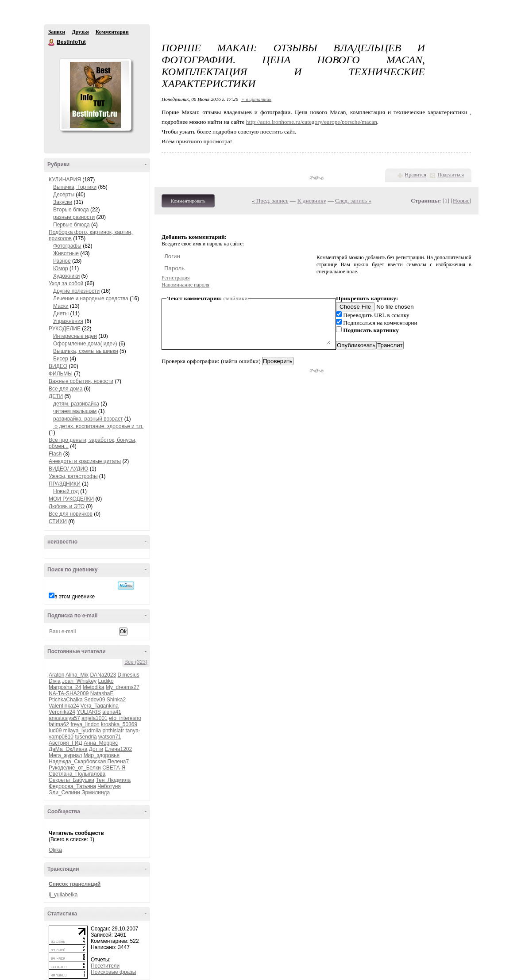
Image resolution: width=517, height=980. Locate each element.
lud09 (55, 731)
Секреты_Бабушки (71, 780)
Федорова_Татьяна (72, 786)
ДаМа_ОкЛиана (68, 749)
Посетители (105, 966)
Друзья (80, 32)
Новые (461, 201)
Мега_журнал (65, 755)
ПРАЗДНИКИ (65, 484)
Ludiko (106, 681)
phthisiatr (113, 731)
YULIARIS (89, 712)
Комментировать (188, 201)
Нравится (416, 175)
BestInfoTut (52, 42)
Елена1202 (118, 749)
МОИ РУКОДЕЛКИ (71, 499)
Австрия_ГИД (66, 743)
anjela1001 (95, 718)
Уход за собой (66, 283)
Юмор (61, 268)
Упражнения (68, 321)
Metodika (94, 687)
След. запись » (353, 201)
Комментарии (112, 32)
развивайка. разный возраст (88, 419)
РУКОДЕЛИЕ (65, 329)
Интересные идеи (75, 336)
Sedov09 (95, 700)
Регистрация (176, 278)
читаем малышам (75, 411)
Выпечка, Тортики (75, 187)
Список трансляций (75, 884)
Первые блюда (71, 225)
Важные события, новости (81, 381)
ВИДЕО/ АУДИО (68, 469)
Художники (66, 276)
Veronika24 (62, 712)
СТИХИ (58, 521)
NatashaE (102, 693)
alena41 (112, 712)
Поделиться (451, 175)
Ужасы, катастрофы (73, 476)
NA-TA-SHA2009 (69, 693)
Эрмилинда (96, 792)
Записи (57, 32)
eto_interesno (125, 718)
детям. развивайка (76, 404)
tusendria (86, 737)
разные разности (74, 217)
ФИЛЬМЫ (61, 374)
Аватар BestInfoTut (95, 95)
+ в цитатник (256, 99)
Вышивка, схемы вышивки (86, 351)
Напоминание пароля (185, 285)
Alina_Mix (77, 675)
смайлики (236, 298)
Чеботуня (109, 786)
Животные (66, 253)
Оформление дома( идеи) (85, 344)
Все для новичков (71, 514)
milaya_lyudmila (82, 731)
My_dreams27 (123, 687)
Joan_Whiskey (79, 681)
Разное (62, 261)
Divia (55, 681)
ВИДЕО (58, 366)
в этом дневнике (75, 597)
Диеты (61, 314)
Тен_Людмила (113, 780)
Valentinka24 (64, 706)
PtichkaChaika (66, 700)
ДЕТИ (56, 396)
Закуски (63, 202)
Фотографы (67, 246)
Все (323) (136, 662)
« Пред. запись (270, 201)
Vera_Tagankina (100, 706)
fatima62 (59, 724)
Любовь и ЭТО (67, 506)
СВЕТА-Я (114, 768)
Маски (61, 306)
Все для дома (66, 389)
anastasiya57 (64, 718)
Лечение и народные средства (91, 299)
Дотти (96, 749)
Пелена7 (118, 762)
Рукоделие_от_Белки (75, 768)
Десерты (64, 195)
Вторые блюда (71, 210)
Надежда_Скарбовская (77, 762)
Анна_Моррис (101, 743)
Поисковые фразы (113, 972)
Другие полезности (76, 291)
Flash (55, 454)
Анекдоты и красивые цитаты (85, 461)
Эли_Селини (64, 792)
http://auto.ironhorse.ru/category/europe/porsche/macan (312, 122)
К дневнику (312, 201)
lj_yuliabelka (63, 895)
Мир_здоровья (102, 755)
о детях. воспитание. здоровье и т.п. (98, 426)
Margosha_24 (65, 687)
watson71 (110, 737)
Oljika (55, 850)
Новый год (66, 491)
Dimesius (128, 675)
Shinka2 (116, 700)
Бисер (61, 359)
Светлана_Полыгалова (77, 774)
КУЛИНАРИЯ (65, 180)
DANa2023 (103, 675)
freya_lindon (85, 724)
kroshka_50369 (119, 724)
